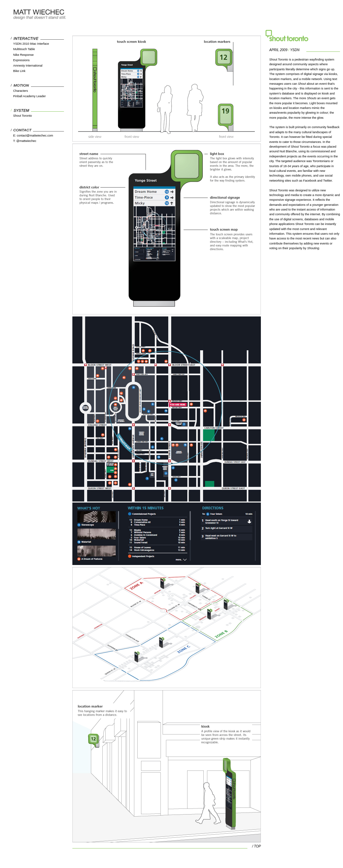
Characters (21, 91)
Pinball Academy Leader (29, 96)
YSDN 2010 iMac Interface (31, 44)
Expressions (21, 60)
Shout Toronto (23, 116)
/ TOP (256, 846)
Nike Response (23, 55)
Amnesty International (28, 66)
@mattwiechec (26, 141)
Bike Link (19, 71)
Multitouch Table (24, 49)
